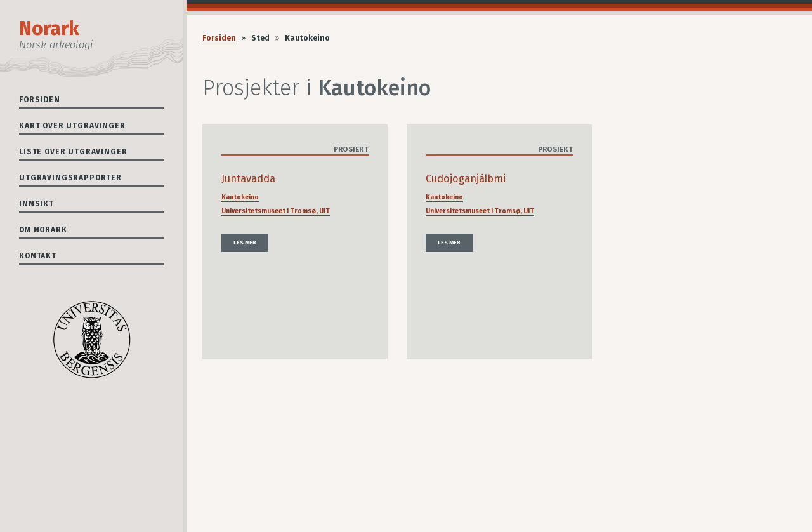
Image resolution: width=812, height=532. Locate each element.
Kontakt (38, 256)
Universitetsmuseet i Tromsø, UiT (276, 211)
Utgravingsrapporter (70, 178)
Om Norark (43, 230)
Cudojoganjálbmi (466, 179)
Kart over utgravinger (72, 126)
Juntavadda (248, 179)
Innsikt (36, 204)
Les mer (245, 243)
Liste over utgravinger (73, 152)
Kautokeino (240, 197)
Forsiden (40, 100)
